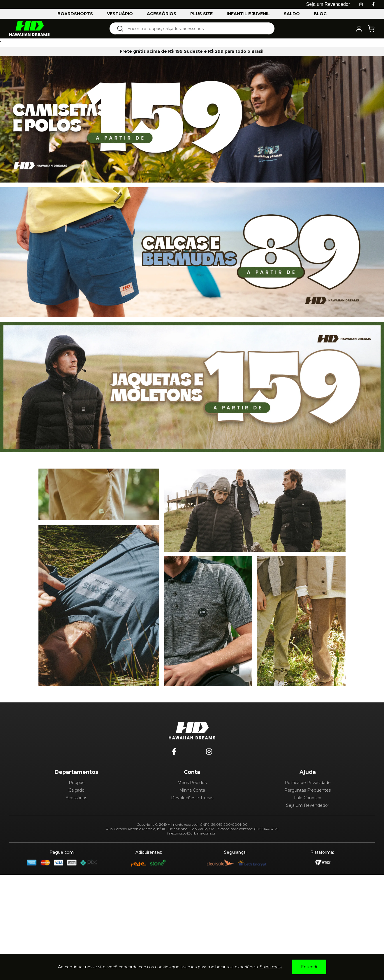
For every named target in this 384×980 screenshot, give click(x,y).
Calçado (76, 790)
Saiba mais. (271, 967)
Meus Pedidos (192, 783)
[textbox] (196, 28)
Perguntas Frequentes (308, 790)
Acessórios (76, 798)
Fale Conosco (308, 798)
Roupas (76, 783)
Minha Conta (192, 790)
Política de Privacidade (308, 783)
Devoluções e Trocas (192, 798)
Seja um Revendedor (308, 805)
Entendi (309, 967)
